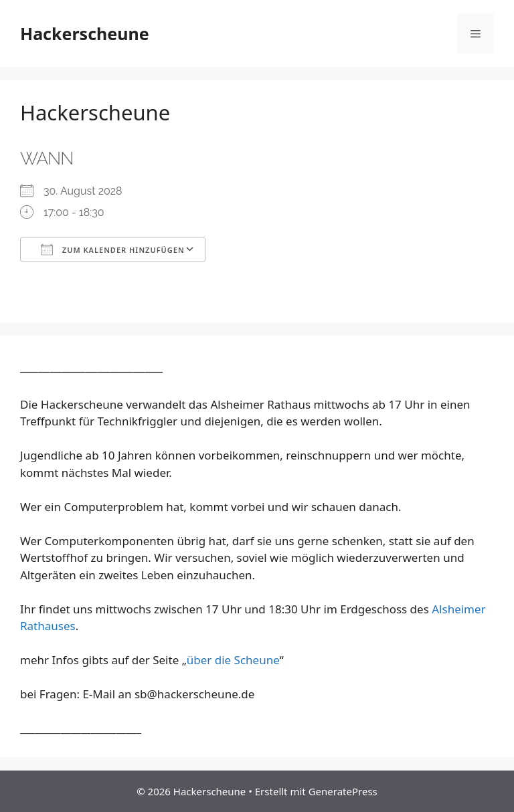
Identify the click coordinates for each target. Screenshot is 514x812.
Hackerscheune (85, 33)
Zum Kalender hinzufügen (113, 249)
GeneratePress (343, 791)
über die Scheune (233, 660)
